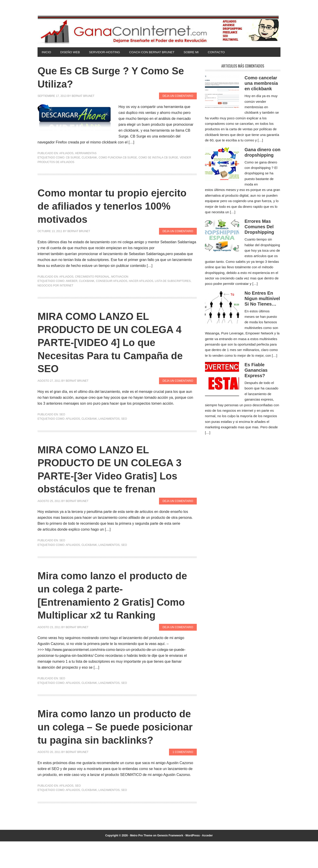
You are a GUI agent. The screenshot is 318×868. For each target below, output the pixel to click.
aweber (72, 281)
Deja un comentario (178, 96)
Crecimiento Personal (92, 277)
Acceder (207, 862)
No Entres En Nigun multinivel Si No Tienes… (262, 299)
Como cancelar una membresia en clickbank (261, 84)
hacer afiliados (141, 281)
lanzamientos (109, 419)
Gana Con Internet (159, 30)
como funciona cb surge (118, 158)
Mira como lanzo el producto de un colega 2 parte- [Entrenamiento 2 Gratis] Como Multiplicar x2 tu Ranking (112, 602)
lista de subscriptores (173, 281)
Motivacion (120, 277)
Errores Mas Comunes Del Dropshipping (259, 227)
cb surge (73, 158)
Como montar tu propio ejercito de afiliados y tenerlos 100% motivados (116, 206)
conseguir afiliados (112, 281)
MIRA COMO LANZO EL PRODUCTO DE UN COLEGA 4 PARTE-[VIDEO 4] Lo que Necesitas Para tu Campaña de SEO (117, 343)
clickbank (89, 158)
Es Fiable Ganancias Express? (256, 371)
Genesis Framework (170, 862)
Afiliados (66, 154)
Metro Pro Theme (141, 862)
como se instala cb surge (158, 158)
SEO (62, 415)
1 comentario (183, 779)
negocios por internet (55, 286)
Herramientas (86, 154)
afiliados (73, 419)
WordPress (193, 862)
